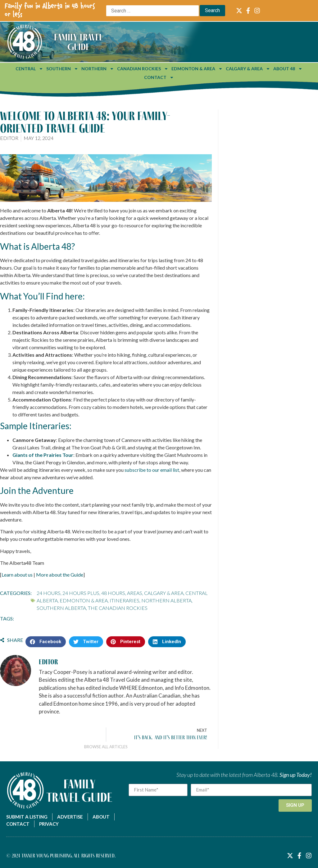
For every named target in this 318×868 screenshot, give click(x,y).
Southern (62, 69)
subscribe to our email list (152, 470)
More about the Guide (60, 575)
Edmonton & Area (197, 69)
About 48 (288, 69)
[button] (46, 642)
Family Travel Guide (78, 42)
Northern (98, 69)
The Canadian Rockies (118, 608)
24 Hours (49, 593)
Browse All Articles (106, 747)
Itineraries (125, 600)
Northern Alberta (166, 600)
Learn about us (17, 575)
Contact (159, 77)
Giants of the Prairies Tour (43, 455)
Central (29, 69)
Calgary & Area (248, 69)
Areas (135, 593)
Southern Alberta (61, 608)
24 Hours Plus (81, 593)
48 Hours (113, 593)
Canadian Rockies (143, 69)
